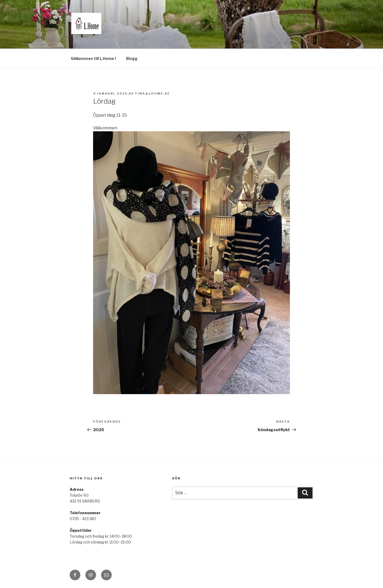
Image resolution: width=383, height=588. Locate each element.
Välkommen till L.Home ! (93, 58)
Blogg (132, 58)
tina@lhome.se (152, 93)
